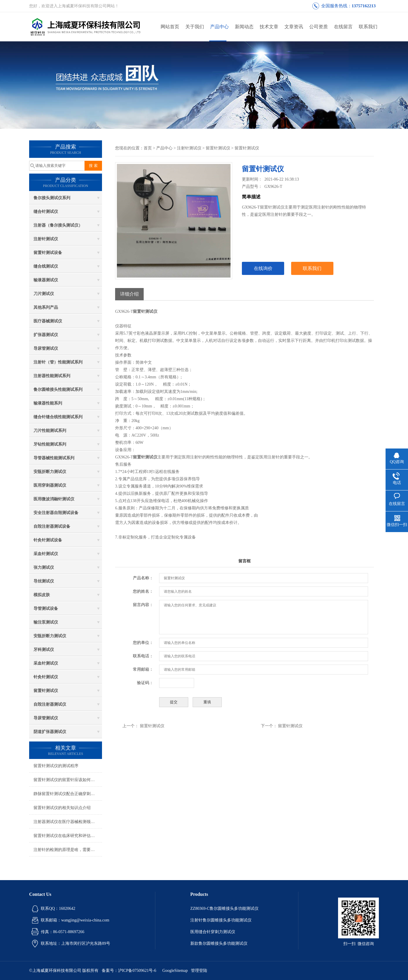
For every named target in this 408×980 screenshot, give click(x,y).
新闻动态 (244, 27)
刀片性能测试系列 (50, 431)
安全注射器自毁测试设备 (56, 513)
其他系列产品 (46, 307)
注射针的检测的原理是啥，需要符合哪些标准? (68, 850)
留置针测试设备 (48, 253)
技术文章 (269, 27)
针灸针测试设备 (48, 540)
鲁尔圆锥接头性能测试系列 (58, 390)
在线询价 (263, 268)
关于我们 (195, 27)
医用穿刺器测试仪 (50, 485)
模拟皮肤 (42, 595)
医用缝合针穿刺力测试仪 (213, 932)
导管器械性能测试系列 (54, 458)
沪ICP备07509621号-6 (137, 971)
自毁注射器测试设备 (52, 526)
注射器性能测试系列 (52, 376)
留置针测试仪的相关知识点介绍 (62, 808)
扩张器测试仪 (46, 335)
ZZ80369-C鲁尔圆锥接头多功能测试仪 (224, 909)
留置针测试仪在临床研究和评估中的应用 (68, 836)
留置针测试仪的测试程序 (56, 766)
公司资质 (319, 27)
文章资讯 (294, 27)
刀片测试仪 (44, 294)
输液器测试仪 (46, 280)
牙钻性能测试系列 (50, 444)
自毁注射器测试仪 (50, 704)
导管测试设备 (46, 609)
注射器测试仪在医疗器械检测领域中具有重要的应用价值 (68, 822)
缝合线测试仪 (46, 266)
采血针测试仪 (46, 554)
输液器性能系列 (48, 403)
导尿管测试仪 (46, 348)
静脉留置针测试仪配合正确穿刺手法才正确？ (68, 794)
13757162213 (364, 6)
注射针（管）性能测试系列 (58, 362)
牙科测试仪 (44, 650)
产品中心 (219, 27)
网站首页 (170, 27)
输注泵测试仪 (46, 622)
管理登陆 (199, 971)
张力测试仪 (44, 567)
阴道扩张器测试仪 (50, 732)
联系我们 (368, 27)
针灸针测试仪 (46, 677)
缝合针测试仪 (46, 212)
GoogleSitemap (175, 971)
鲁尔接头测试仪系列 (52, 198)
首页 (148, 148)
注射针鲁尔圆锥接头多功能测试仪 (221, 920)
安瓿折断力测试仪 (50, 472)
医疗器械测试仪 (48, 321)
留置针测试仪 (46, 691)
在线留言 (343, 27)
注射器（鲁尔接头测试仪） (58, 225)
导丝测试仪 (44, 581)
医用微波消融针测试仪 (54, 499)
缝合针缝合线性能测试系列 (58, 417)
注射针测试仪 (46, 239)
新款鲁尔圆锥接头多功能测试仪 (219, 943)
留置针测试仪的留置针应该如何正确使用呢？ (68, 780)
